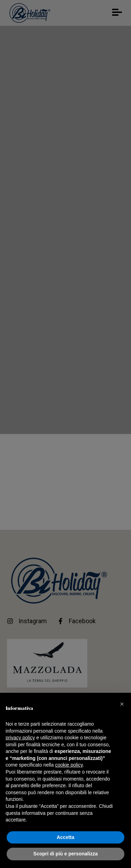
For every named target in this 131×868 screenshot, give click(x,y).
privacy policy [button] (20, 738)
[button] (122, 704)
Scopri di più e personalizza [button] (65, 854)
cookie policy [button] (69, 765)
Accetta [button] (65, 837)
